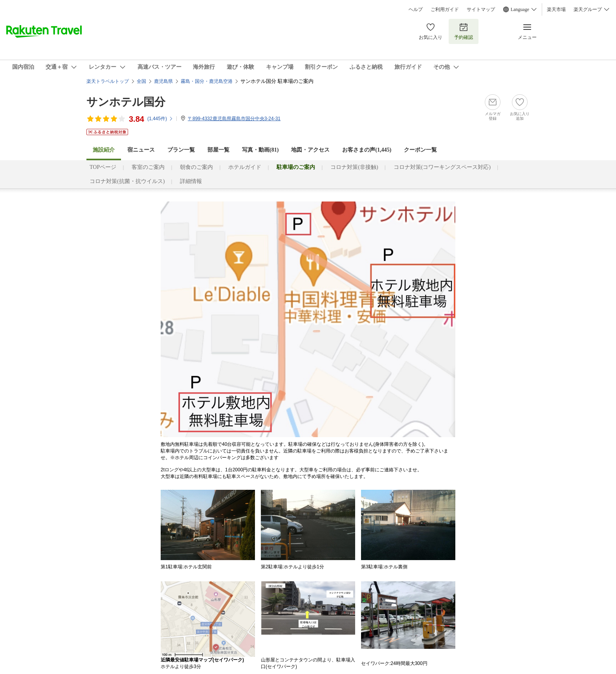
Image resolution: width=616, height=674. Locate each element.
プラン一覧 (181, 150)
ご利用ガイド (445, 9)
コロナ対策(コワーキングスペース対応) (442, 167)
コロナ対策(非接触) (354, 167)
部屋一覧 (218, 150)
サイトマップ (481, 9)
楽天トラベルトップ (108, 81)
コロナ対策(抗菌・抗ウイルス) (127, 181)
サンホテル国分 (126, 102)
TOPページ (103, 167)
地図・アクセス (310, 150)
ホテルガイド (245, 167)
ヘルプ (416, 9)
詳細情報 (191, 181)
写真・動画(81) (260, 150)
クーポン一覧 (420, 150)
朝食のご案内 (196, 167)
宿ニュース (141, 150)
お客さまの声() (367, 150)
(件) (160, 119)
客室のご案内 (148, 167)
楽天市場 (556, 9)
